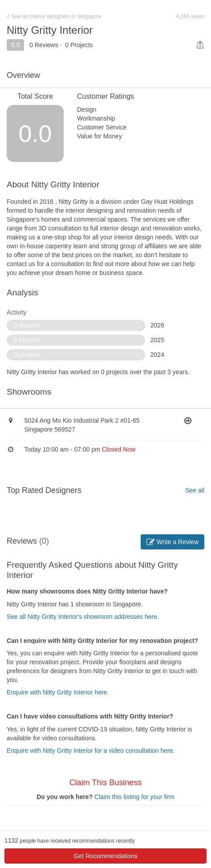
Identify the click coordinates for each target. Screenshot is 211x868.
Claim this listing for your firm (134, 797)
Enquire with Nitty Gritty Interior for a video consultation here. (91, 751)
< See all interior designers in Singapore (54, 16)
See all (195, 490)
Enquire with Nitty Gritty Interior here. (58, 692)
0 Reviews (44, 45)
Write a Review (172, 542)
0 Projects (79, 45)
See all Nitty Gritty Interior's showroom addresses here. (83, 617)
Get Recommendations (105, 856)
